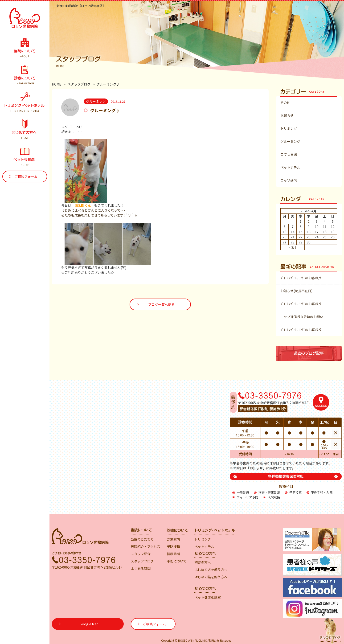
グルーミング (290, 141)
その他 (285, 103)
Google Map (89, 624)
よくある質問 (141, 568)
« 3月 (293, 247)
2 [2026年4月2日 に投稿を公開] (309, 221)
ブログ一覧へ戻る (161, 304)
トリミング (289, 128)
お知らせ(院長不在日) (296, 291)
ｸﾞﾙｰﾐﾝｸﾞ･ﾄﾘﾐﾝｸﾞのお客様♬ (301, 278)
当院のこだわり (142, 539)
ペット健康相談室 (208, 597)
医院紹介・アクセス (145, 546)
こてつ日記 (289, 154)
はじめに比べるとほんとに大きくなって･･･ (93, 210)
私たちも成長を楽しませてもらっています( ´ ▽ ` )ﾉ (99, 215)
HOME (57, 84)
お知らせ (287, 115)
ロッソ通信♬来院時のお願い (302, 317)
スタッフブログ (79, 84)
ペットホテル (290, 167)
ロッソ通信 (289, 180)
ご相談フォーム (26, 176)
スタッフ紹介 (141, 554)
